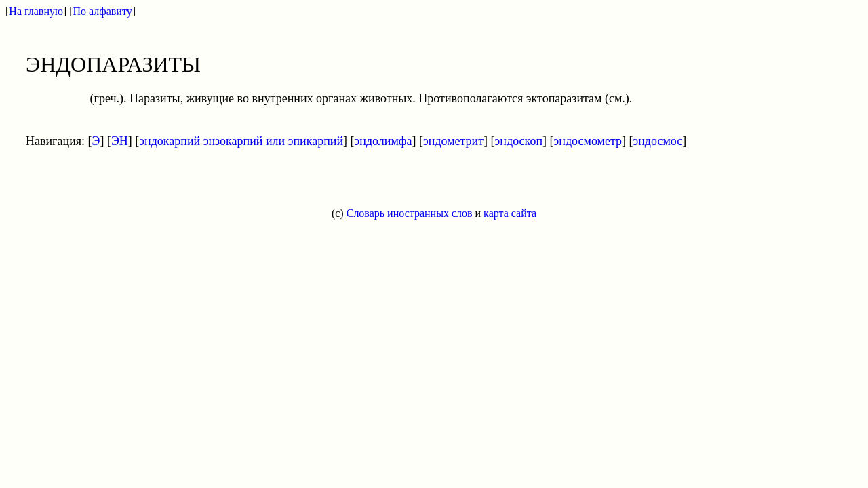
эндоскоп (519, 141)
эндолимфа (383, 141)
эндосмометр (588, 141)
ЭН (120, 141)
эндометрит (453, 141)
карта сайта (510, 213)
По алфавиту (103, 11)
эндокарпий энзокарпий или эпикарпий (241, 141)
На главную (36, 11)
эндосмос (658, 141)
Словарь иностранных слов (410, 213)
